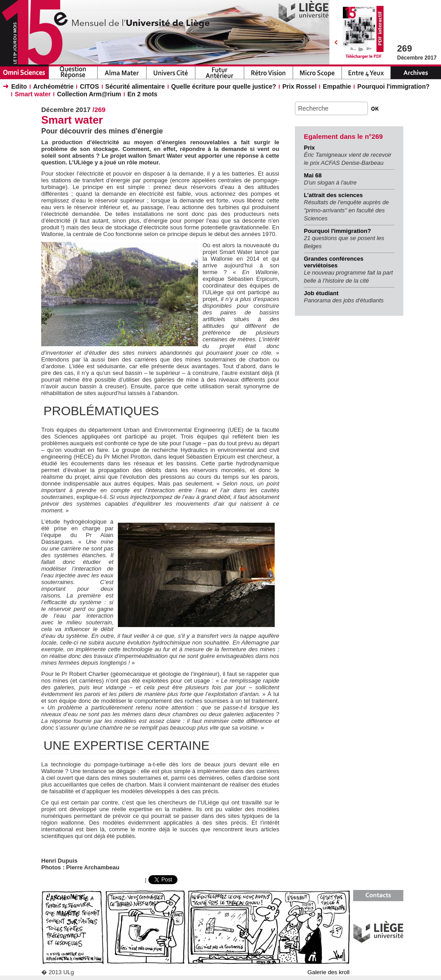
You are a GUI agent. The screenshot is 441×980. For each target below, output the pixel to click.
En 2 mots (142, 94)
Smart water (33, 94)
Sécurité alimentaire (135, 86)
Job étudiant (321, 293)
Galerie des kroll (329, 972)
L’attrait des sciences (333, 195)
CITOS (89, 86)
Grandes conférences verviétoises (334, 262)
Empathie (337, 86)
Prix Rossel (299, 86)
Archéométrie (53, 86)
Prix (309, 148)
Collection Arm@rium (89, 94)
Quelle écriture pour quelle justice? (224, 86)
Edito (19, 86)
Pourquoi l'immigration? (393, 86)
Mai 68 (313, 175)
